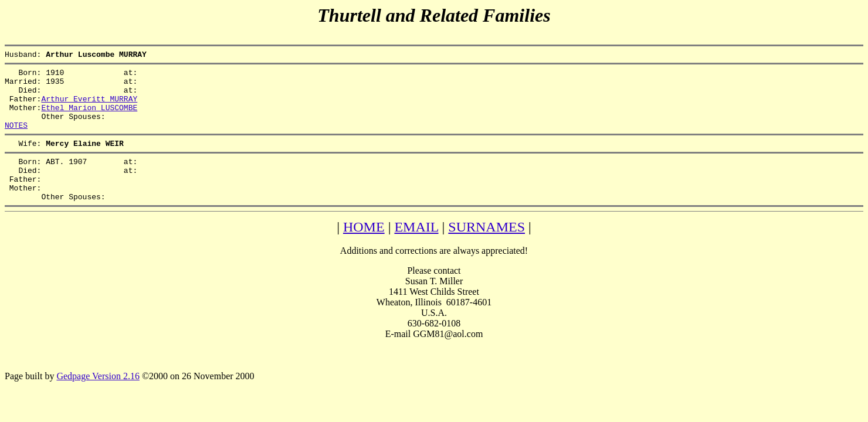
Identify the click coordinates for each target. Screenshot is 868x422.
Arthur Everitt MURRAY (89, 107)
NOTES (16, 139)
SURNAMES (486, 251)
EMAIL (416, 251)
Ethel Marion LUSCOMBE (89, 118)
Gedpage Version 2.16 (98, 401)
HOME (364, 251)
